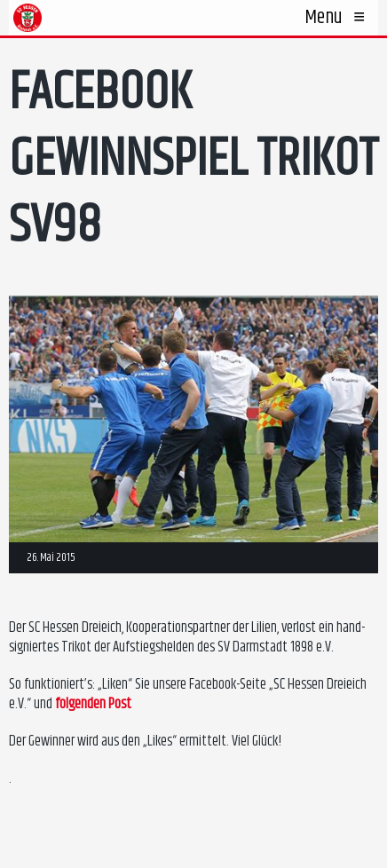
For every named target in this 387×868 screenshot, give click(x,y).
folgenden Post (93, 704)
